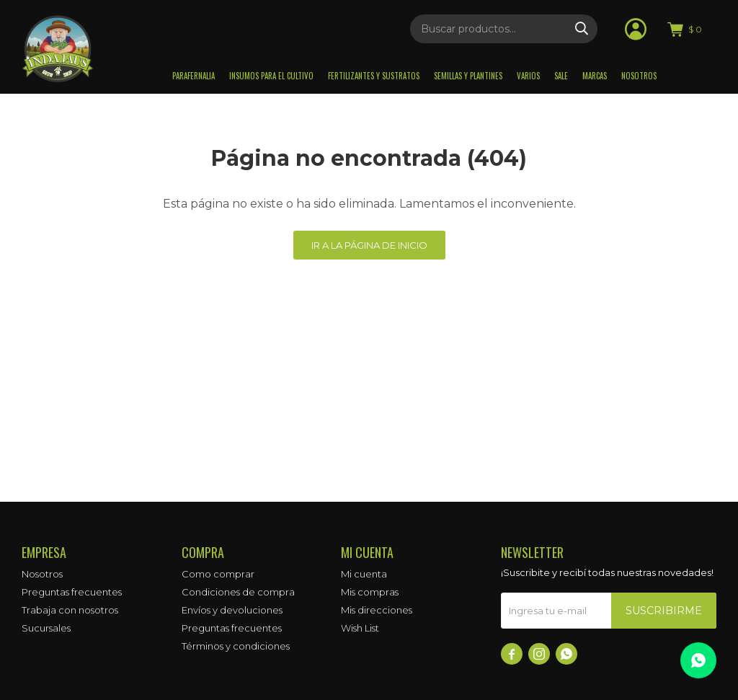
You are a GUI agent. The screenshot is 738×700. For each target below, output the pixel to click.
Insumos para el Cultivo (271, 76)
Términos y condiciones (236, 646)
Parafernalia (194, 76)
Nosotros (639, 76)
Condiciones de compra (238, 592)
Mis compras (370, 592)
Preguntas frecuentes (72, 592)
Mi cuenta (364, 574)
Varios (528, 76)
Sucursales (46, 628)
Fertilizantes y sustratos (374, 76)
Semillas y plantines (468, 76)
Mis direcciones (377, 610)
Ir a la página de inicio (369, 245)
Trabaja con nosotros (70, 610)
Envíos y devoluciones (232, 610)
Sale (561, 76)
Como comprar (218, 574)
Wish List (360, 628)
